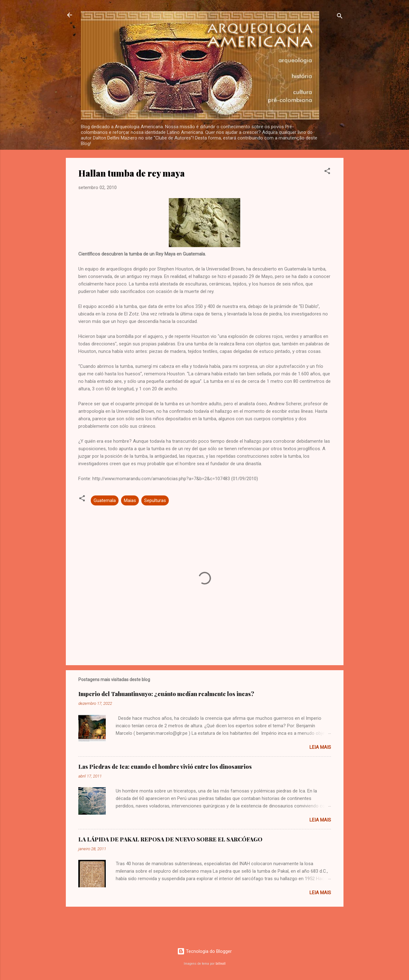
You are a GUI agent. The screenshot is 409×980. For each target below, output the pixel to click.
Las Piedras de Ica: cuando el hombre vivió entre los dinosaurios (165, 767)
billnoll (221, 964)
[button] (327, 172)
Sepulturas (155, 500)
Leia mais (320, 747)
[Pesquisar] (340, 17)
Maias (130, 500)
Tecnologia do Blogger (204, 951)
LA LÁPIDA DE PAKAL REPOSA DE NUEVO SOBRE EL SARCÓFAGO (170, 839)
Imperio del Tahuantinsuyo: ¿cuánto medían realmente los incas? (166, 694)
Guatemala (105, 500)
